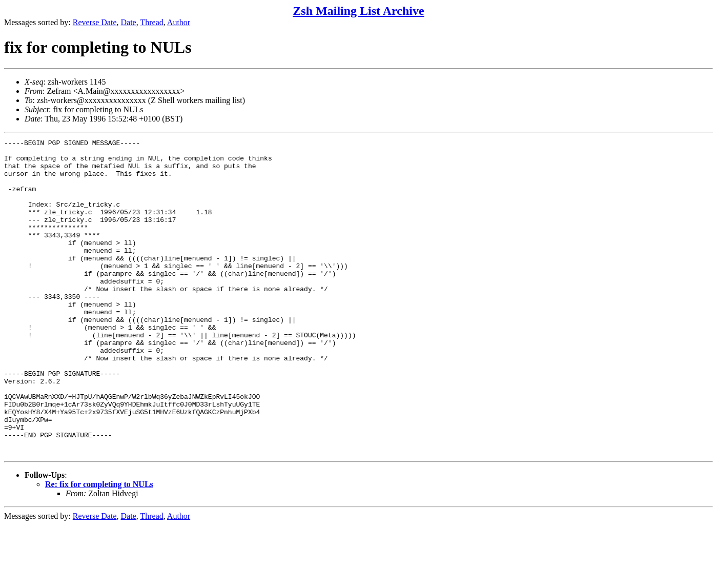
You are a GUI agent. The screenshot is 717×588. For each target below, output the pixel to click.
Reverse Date (95, 22)
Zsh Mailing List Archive (358, 11)
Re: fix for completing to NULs (99, 547)
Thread (151, 22)
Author (179, 22)
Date (129, 22)
